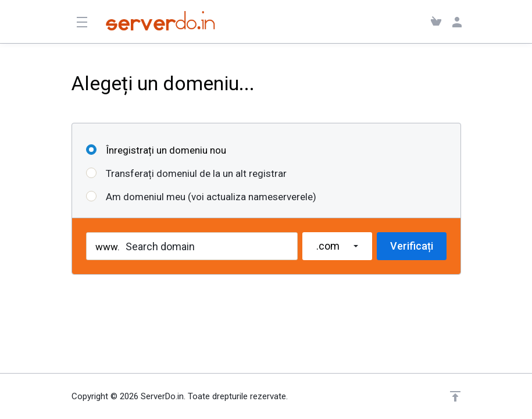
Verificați (412, 246)
